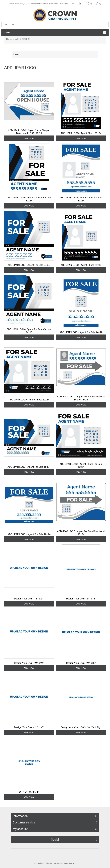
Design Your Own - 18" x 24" (29, 599)
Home (9, 39)
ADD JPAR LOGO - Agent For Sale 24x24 (29, 265)
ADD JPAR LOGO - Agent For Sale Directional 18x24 (81, 533)
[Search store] (55, 24)
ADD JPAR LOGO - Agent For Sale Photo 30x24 (81, 199)
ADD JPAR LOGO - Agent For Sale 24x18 (81, 332)
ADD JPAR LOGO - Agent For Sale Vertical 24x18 (29, 331)
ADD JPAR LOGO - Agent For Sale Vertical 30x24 (29, 199)
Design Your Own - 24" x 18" (81, 599)
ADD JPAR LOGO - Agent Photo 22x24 (29, 400)
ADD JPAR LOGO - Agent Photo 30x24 (81, 133)
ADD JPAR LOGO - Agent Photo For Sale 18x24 (81, 465)
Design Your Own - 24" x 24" (29, 663)
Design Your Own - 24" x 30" (81, 663)
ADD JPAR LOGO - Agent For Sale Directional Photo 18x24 (81, 398)
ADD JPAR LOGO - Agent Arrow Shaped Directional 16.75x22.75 (29, 132)
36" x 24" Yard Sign (29, 792)
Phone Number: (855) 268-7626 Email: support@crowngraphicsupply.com (41, 4)
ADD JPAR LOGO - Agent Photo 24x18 (81, 265)
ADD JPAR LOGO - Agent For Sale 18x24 (29, 467)
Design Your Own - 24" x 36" (29, 727)
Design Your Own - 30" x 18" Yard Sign (81, 727)
